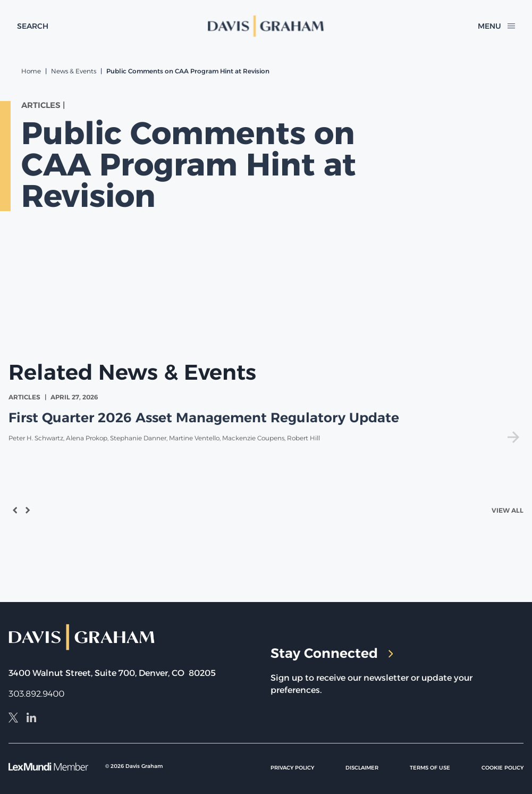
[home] (266, 26)
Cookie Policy (503, 768)
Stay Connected (332, 653)
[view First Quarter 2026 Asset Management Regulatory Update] (266, 418)
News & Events (74, 71)
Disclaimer (362, 768)
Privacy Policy (292, 768)
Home (31, 71)
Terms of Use (430, 768)
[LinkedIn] (31, 719)
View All (508, 510)
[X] (13, 719)
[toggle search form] (33, 26)
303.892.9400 (36, 694)
